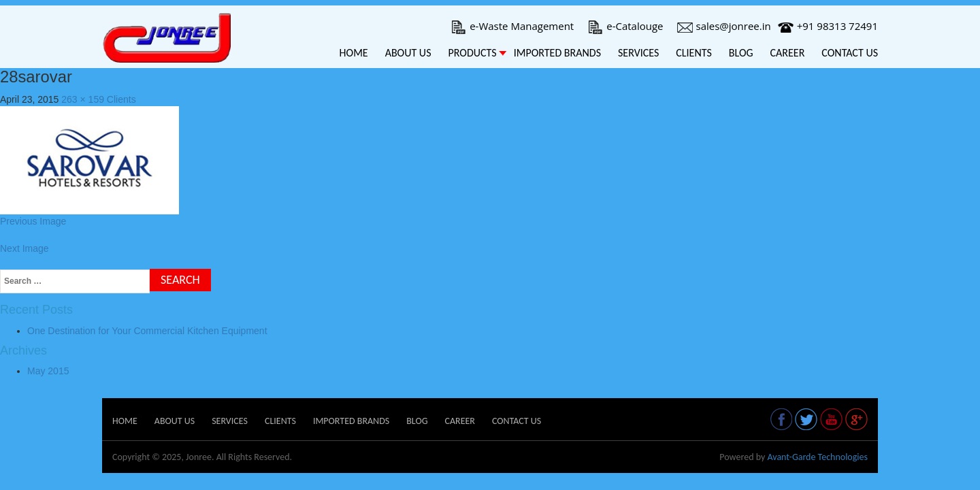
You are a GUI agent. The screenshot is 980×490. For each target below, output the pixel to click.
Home (354, 53)
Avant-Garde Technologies (817, 457)
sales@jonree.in (724, 26)
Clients (694, 53)
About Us (408, 53)
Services (638, 53)
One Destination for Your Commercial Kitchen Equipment (147, 331)
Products (472, 53)
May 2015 (48, 371)
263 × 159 (83, 99)
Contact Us (850, 53)
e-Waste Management (512, 26)
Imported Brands (557, 53)
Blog (741, 53)
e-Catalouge (625, 26)
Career (788, 53)
